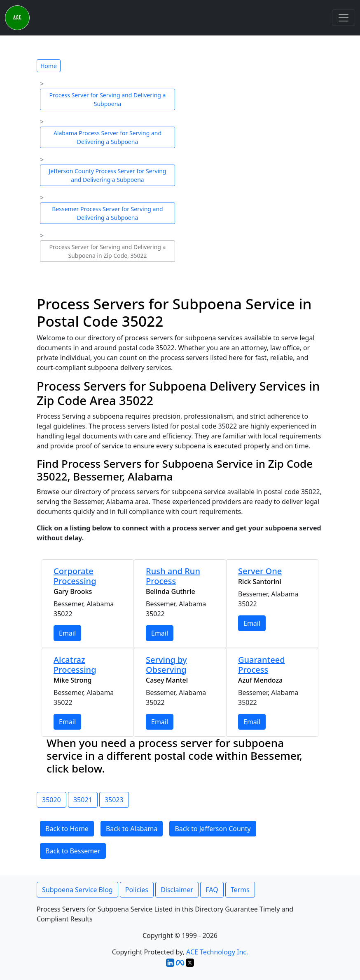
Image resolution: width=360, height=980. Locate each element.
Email (67, 633)
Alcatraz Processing (75, 665)
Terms (240, 890)
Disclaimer (177, 890)
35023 (114, 800)
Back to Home (67, 829)
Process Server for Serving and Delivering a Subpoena (108, 99)
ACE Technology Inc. (217, 952)
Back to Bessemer (73, 851)
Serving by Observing (166, 665)
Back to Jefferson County (213, 829)
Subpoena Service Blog (77, 890)
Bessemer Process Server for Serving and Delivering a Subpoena (107, 213)
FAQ (212, 890)
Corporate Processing (75, 576)
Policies (137, 890)
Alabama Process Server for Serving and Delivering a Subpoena (108, 137)
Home (49, 66)
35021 (83, 800)
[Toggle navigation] (344, 18)
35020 (51, 800)
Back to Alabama (132, 829)
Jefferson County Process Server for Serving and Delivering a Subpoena (108, 175)
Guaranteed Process (262, 665)
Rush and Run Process (173, 576)
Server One (260, 571)
